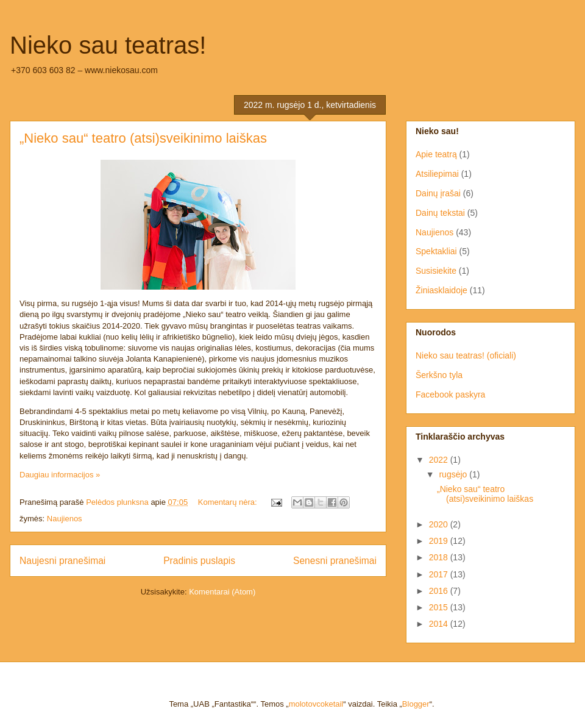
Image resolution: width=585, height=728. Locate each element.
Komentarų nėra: (229, 502)
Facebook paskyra (450, 394)
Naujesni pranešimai (62, 561)
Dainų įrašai (438, 193)
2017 (440, 574)
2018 (440, 557)
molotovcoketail (316, 704)
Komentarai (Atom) (222, 592)
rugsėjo (454, 474)
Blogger (416, 704)
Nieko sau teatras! (108, 45)
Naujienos (65, 519)
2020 (440, 524)
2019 (440, 541)
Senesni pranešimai (335, 561)
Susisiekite (436, 271)
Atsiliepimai (437, 174)
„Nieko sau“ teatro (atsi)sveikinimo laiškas (143, 138)
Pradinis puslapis (199, 561)
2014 (440, 624)
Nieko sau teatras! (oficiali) (466, 355)
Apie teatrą (436, 154)
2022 (440, 460)
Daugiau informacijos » (60, 475)
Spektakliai (436, 251)
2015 (440, 607)
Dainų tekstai (440, 213)
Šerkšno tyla (439, 375)
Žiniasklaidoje (441, 290)
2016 (440, 591)
